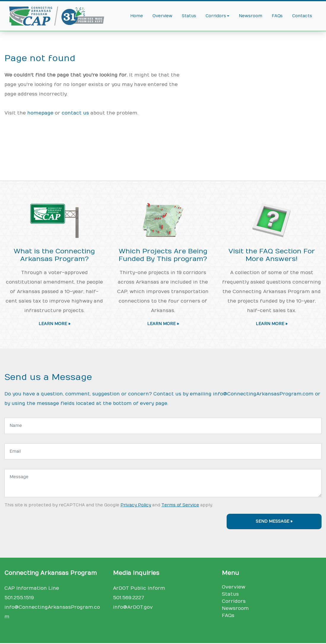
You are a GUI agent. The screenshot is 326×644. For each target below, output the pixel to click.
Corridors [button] (216, 16)
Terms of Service (180, 505)
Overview (162, 16)
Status (189, 16)
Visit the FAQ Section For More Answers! (272, 255)
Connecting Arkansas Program (51, 573)
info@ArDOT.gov (133, 607)
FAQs (277, 16)
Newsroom (251, 16)
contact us (75, 113)
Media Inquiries (136, 573)
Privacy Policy (136, 505)
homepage (40, 113)
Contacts (302, 16)
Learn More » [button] (54, 324)
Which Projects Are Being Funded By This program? (163, 255)
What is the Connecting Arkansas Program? (54, 255)
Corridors (234, 601)
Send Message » (274, 521)
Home (137, 16)
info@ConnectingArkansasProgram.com (263, 394)
